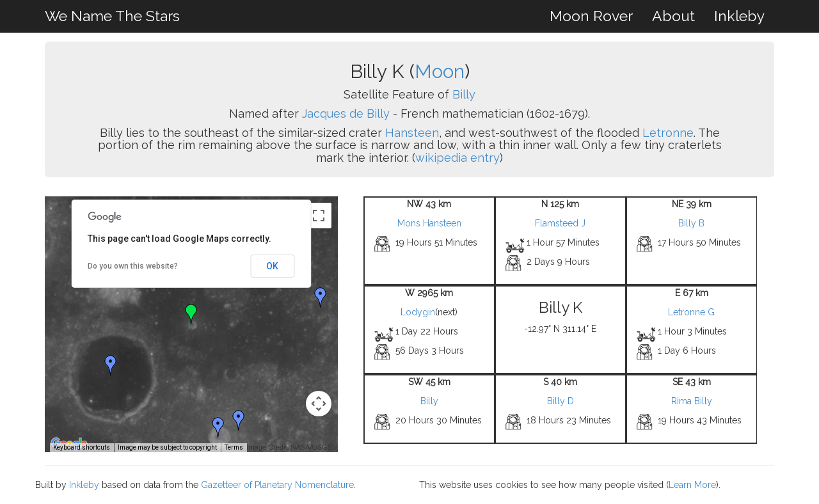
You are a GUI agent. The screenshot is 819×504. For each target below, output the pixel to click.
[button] (321, 297)
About (673, 16)
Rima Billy (692, 401)
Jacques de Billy (346, 114)
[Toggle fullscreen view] (319, 216)
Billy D (561, 401)
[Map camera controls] (319, 404)
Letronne (668, 133)
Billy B (691, 223)
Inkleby (739, 16)
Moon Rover (591, 16)
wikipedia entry (457, 158)
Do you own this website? (133, 266)
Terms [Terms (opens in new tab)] (234, 447)
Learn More (692, 485)
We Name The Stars (112, 16)
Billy (464, 94)
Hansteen (412, 133)
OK (272, 266)
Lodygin (418, 312)
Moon (440, 71)
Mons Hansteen (429, 223)
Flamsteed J (560, 223)
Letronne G (691, 312)
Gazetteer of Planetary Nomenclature (277, 485)
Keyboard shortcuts (82, 447)
